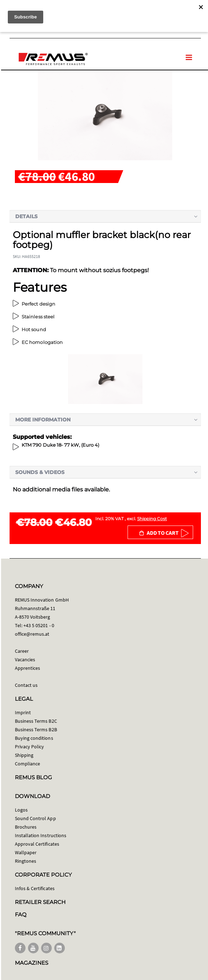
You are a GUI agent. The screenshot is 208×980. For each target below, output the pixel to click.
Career (22, 651)
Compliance (28, 764)
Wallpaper (26, 852)
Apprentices (28, 668)
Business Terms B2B (36, 729)
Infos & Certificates (35, 888)
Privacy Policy (30, 747)
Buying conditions (34, 738)
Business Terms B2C (36, 721)
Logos (21, 810)
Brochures (26, 827)
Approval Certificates (37, 844)
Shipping (24, 755)
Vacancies (25, 659)
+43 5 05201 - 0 (39, 625)
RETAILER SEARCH (40, 902)
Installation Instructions (41, 835)
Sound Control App (35, 818)
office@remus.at (32, 634)
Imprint (23, 712)
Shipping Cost (152, 519)
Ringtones (26, 861)
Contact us (26, 685)
